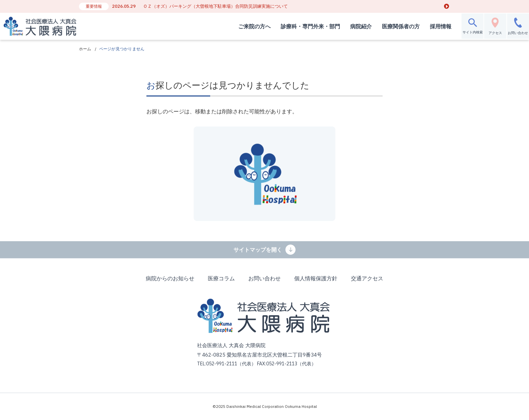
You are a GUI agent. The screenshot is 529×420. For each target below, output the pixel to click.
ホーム (85, 49)
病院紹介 (346, 26)
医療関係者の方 (386, 26)
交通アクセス (367, 278)
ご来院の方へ (240, 26)
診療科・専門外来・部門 (296, 26)
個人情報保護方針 (316, 278)
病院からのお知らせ (170, 278)
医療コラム (221, 278)
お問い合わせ (264, 278)
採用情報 (426, 26)
